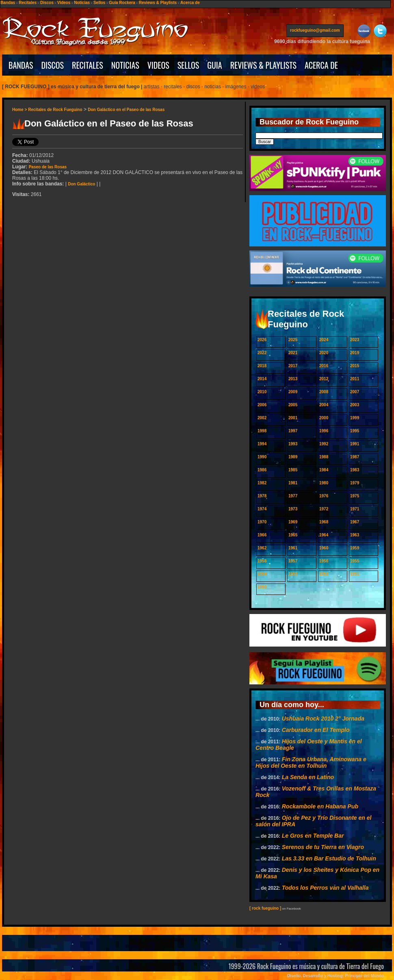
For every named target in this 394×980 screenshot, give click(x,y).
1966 (262, 535)
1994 (262, 444)
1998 (262, 431)
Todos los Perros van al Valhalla (325, 888)
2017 (293, 366)
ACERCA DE (321, 65)
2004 (324, 405)
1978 (262, 496)
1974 (262, 509)
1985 (293, 470)
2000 (324, 418)
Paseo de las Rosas (48, 167)
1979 (355, 483)
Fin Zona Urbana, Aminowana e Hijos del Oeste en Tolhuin (311, 762)
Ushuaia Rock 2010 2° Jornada (323, 719)
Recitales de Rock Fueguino (55, 110)
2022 (262, 353)
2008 (324, 392)
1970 (262, 522)
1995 (355, 431)
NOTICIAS (125, 65)
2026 (262, 340)
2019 (355, 353)
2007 (355, 392)
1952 (324, 574)
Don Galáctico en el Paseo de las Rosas (126, 110)
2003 (355, 405)
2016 (324, 366)
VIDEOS (158, 65)
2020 (324, 353)
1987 (355, 457)
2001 (293, 418)
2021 (293, 353)
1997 (293, 431)
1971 (355, 509)
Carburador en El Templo (316, 730)
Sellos (99, 3)
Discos (47, 3)
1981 (293, 483)
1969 (293, 522)
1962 (262, 548)
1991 (355, 444)
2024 (324, 340)
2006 (262, 405)
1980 (324, 483)
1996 (324, 431)
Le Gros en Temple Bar (313, 836)
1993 (293, 444)
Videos (64, 3)
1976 (324, 496)
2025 (293, 340)
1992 (324, 444)
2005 (293, 405)
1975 (355, 496)
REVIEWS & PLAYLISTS (263, 65)
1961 (293, 548)
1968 (324, 522)
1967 (355, 522)
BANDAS (21, 65)
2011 (355, 379)
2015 (355, 366)
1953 (293, 574)
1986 (262, 470)
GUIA (214, 65)
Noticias (82, 3)
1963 (355, 535)
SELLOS (188, 65)
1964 (324, 535)
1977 (293, 496)
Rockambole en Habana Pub (320, 806)
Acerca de (190, 3)
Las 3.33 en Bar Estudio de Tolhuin (329, 858)
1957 (293, 561)
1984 (324, 470)
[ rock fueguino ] (265, 908)
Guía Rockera (122, 3)
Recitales (28, 3)
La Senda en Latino (308, 777)
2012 (324, 379)
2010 (262, 392)
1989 (293, 457)
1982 (262, 483)
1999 (355, 418)
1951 (355, 574)
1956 (324, 561)
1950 (262, 587)
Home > (20, 110)
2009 (293, 392)
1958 (262, 561)
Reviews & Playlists (158, 3)
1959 (355, 548)
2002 (262, 418)
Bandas (8, 3)
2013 (293, 379)
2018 (262, 366)
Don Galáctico (81, 184)
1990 (262, 457)
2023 (355, 340)
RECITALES (88, 65)
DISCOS (53, 65)
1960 (324, 548)
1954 (262, 574)
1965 (293, 535)
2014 (262, 379)
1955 (355, 561)
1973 (293, 509)
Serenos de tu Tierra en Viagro (323, 847)
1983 (355, 470)
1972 (324, 509)
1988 (324, 457)
